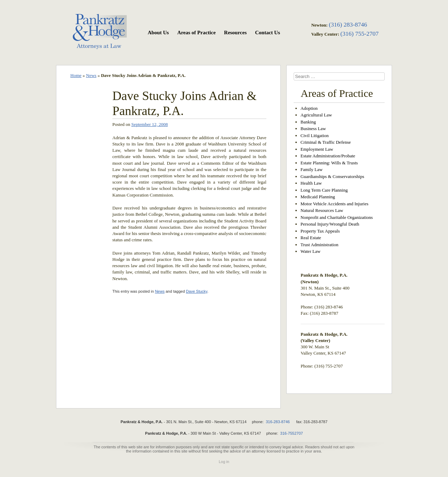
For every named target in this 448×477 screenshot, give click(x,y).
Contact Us (268, 33)
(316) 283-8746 (348, 24)
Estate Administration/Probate (328, 156)
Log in (224, 462)
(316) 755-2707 (359, 34)
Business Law (313, 129)
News (91, 75)
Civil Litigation (315, 136)
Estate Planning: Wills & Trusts (329, 163)
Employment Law (317, 149)
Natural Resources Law (322, 210)
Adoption (309, 108)
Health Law (311, 183)
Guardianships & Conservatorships (332, 176)
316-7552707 (292, 433)
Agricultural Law (316, 115)
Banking (308, 122)
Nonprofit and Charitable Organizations (337, 217)
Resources (235, 33)
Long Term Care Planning (324, 190)
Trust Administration (320, 245)
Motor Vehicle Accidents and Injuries (335, 204)
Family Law (312, 169)
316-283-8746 (278, 422)
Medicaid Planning (318, 197)
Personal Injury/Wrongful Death (330, 224)
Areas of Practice (196, 33)
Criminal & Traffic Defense (326, 142)
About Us (158, 33)
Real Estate (311, 238)
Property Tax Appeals (320, 231)
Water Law (311, 251)
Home (76, 75)
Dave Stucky (197, 291)
